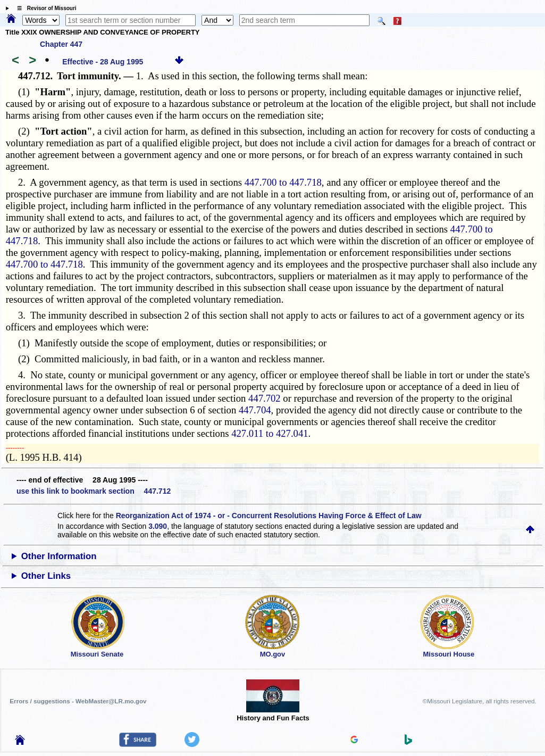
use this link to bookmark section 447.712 (94, 491)
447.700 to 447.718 (283, 182)
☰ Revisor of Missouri (44, 8)
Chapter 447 (61, 44)
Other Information (59, 556)
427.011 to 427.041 (270, 433)
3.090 (158, 526)
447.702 (265, 398)
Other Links (46, 576)
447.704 (255, 410)
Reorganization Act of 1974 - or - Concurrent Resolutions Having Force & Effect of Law (269, 516)
